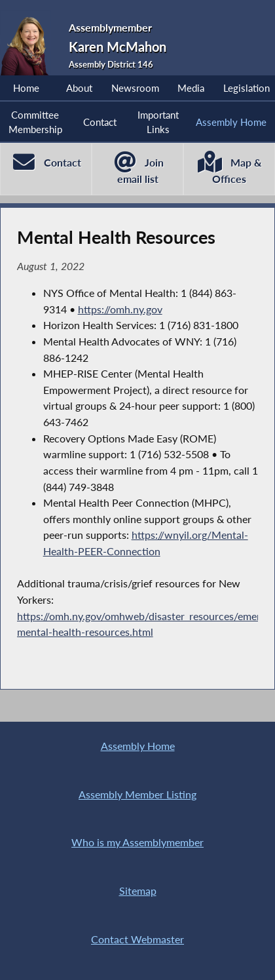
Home (26, 88)
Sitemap (138, 891)
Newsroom (135, 88)
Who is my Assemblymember (137, 842)
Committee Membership (35, 122)
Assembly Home (231, 122)
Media (191, 88)
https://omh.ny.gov (120, 309)
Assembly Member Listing (137, 794)
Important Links (158, 122)
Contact (100, 122)
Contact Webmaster (137, 939)
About (79, 88)
